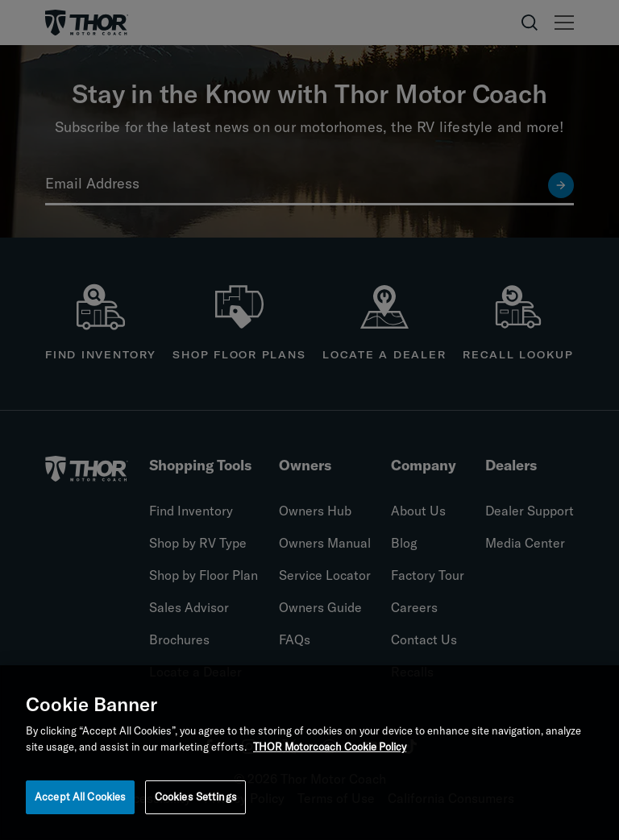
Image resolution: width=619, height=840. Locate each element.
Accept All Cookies (80, 801)
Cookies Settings (196, 801)
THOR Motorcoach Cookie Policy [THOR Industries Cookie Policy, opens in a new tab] (330, 750)
